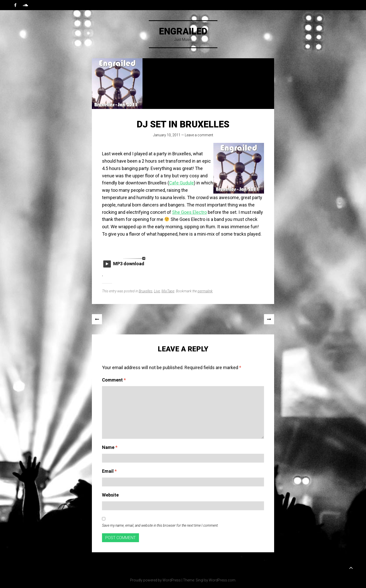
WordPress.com (222, 580)
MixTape (168, 291)
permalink (205, 291)
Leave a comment (199, 135)
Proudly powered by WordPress (155, 580)
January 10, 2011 (167, 135)
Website (110, 495)
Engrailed (183, 31)
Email (109, 471)
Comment (114, 380)
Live (157, 291)
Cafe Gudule (181, 183)
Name (110, 447)
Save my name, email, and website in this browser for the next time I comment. (160, 525)
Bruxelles (146, 291)
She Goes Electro (189, 212)
